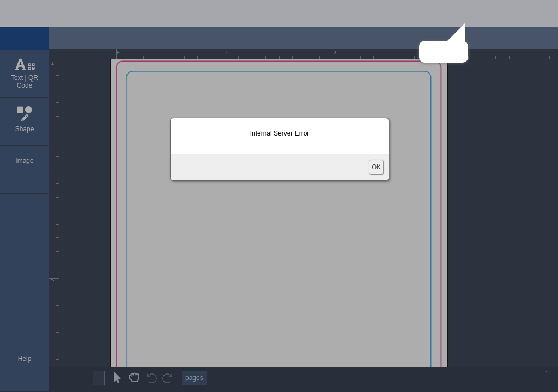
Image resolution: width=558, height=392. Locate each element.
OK (376, 167)
